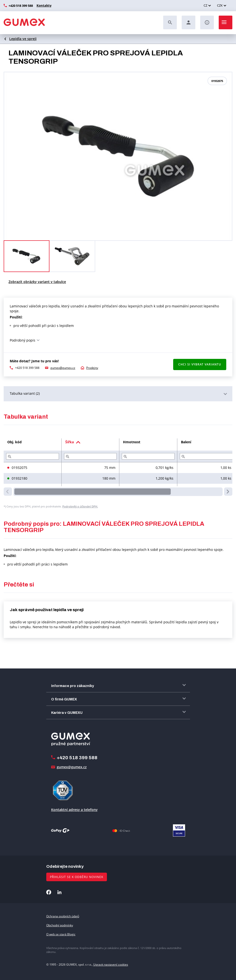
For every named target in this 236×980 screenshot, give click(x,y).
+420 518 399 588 (21, 6)
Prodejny (92, 368)
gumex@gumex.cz (63, 368)
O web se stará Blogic (61, 934)
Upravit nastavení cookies (111, 965)
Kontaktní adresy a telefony (74, 810)
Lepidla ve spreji (23, 39)
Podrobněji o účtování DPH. (80, 506)
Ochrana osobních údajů (63, 916)
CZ (205, 5)
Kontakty (43, 5)
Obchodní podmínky (60, 925)
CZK (220, 5)
